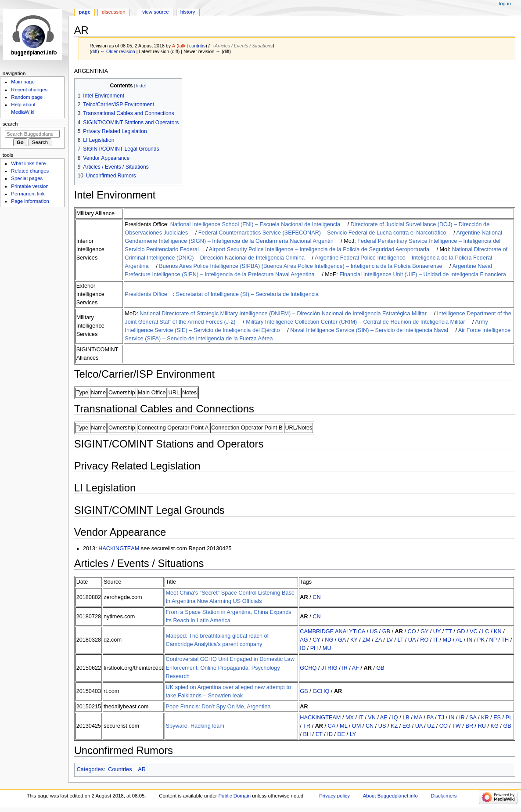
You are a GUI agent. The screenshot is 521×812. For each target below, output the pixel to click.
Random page (27, 97)
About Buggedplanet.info (390, 796)
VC (474, 632)
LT (401, 640)
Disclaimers (444, 796)
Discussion (113, 12)
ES (497, 718)
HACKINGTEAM (119, 549)
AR (304, 597)
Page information (30, 201)
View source (155, 12)
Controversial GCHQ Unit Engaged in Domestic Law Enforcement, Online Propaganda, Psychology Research (230, 668)
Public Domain (234, 796)
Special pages (27, 178)
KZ (394, 726)
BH (307, 734)
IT (436, 640)
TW (456, 726)
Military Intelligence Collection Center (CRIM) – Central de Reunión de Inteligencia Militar (355, 322)
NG (329, 640)
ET (319, 734)
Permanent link (28, 194)
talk (182, 46)
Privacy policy (334, 796)
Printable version (30, 186)
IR (345, 668)
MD (447, 640)
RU (482, 726)
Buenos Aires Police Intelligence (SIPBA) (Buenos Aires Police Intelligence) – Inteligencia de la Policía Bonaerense (300, 266)
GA (342, 640)
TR (307, 726)
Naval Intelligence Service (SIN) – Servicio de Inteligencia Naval (369, 330)
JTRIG (329, 668)
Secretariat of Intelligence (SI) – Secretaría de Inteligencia (247, 294)
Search (10, 124)
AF (356, 668)
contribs (197, 46)
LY (353, 734)
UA (412, 640)
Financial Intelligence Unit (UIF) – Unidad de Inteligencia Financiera (422, 274)
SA (473, 718)
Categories (90, 769)
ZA (378, 640)
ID (303, 648)
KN (498, 632)
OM (356, 726)
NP (493, 640)
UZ (431, 726)
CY (316, 640)
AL (459, 640)
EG (406, 726)
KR (485, 718)
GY (424, 632)
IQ (395, 718)
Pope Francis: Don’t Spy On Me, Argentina (218, 707)
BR (469, 726)
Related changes (30, 171)
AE (384, 718)
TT (449, 632)
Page (84, 12)
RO (424, 640)
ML (343, 726)
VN (372, 718)
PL (509, 718)
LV (390, 640)
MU (327, 648)
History (188, 12)
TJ (441, 718)
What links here (28, 163)
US (374, 632)
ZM (366, 640)
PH (314, 648)
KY (354, 640)
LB (406, 718)
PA (430, 718)
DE (341, 734)
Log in (505, 4)
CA (332, 726)
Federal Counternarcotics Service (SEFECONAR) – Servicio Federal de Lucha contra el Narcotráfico (322, 233)
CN (316, 597)
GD (461, 632)
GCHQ (308, 668)
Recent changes (29, 90)
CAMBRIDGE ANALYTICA (332, 632)
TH (505, 640)
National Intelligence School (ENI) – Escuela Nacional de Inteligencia (255, 224)
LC (485, 632)
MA (418, 718)
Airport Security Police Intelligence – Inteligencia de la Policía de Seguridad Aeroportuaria (319, 249)
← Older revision (117, 51)
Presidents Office (146, 294)
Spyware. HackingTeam (195, 726)
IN (470, 640)
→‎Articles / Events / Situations (241, 46)
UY (437, 632)
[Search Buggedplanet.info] (32, 134)
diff (94, 51)
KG (495, 726)
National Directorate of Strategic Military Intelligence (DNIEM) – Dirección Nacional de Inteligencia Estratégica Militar (283, 314)
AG (304, 640)
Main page (23, 82)
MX (350, 718)
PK (481, 640)
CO (412, 632)
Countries (120, 769)
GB (386, 632)
